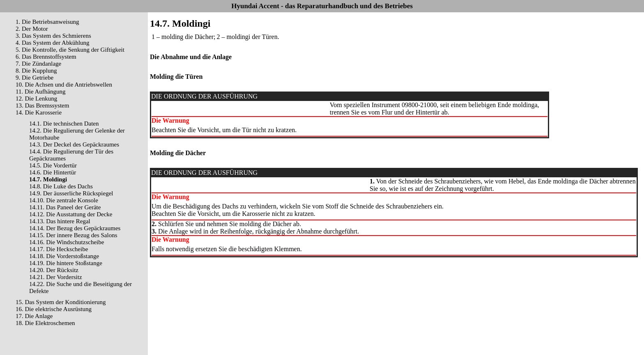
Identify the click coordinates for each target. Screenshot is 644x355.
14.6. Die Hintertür (53, 172)
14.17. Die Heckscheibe (59, 249)
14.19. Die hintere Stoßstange (66, 263)
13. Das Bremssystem (42, 105)
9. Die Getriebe (34, 78)
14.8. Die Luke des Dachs (61, 186)
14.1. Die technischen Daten (64, 124)
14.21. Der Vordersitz (56, 277)
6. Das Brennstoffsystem (46, 57)
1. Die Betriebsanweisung (47, 22)
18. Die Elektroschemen (45, 323)
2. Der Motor (32, 29)
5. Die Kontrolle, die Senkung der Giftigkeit (70, 50)
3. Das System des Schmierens (53, 36)
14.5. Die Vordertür (53, 165)
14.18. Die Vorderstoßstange (64, 256)
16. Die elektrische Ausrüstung (54, 309)
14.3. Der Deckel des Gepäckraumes (74, 144)
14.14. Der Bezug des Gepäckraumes (75, 228)
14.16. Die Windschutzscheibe (67, 242)
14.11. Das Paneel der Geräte (65, 207)
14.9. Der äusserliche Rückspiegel (71, 193)
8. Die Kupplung (36, 71)
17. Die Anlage (34, 316)
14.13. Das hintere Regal (60, 221)
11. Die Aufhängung (41, 92)
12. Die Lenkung (36, 98)
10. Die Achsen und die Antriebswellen (64, 85)
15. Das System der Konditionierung (61, 302)
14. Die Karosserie (39, 112)
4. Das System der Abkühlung (53, 43)
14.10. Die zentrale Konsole (64, 200)
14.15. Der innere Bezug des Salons (73, 235)
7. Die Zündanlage (38, 64)
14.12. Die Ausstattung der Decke (71, 214)
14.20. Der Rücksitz (54, 270)
